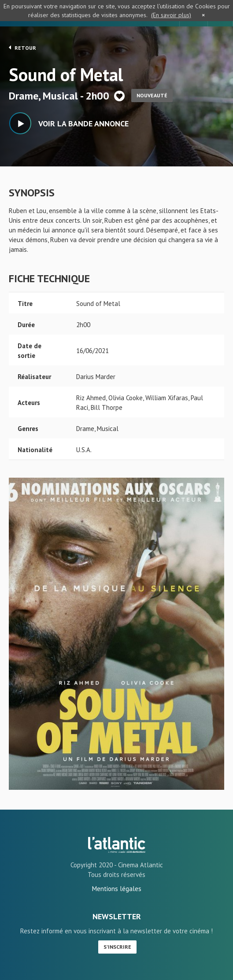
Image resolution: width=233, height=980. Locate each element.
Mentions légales (117, 889)
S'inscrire (117, 947)
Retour (22, 48)
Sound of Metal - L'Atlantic (117, 845)
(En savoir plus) (171, 15)
